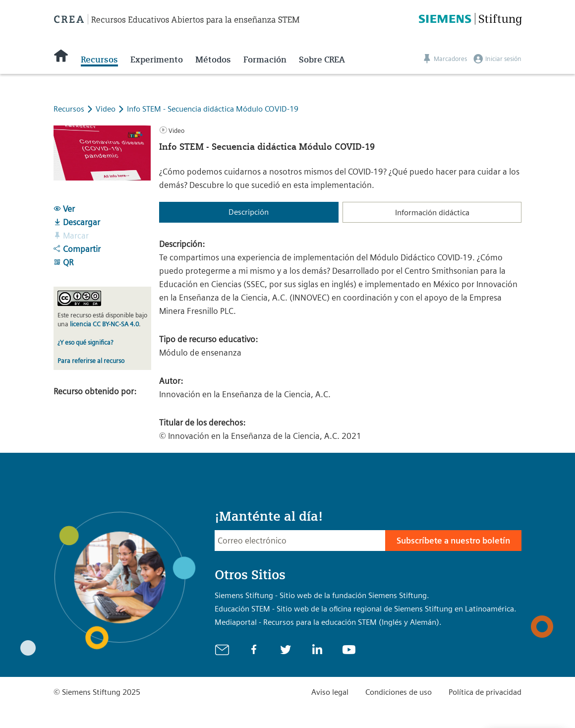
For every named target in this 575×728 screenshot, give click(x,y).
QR (63, 262)
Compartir (77, 249)
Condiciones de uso (399, 692)
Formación (265, 60)
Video (107, 109)
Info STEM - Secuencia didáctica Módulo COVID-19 (213, 109)
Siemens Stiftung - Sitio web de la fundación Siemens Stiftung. (322, 595)
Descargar (77, 222)
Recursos (99, 60)
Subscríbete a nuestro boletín (453, 541)
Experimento (157, 60)
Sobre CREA (322, 60)
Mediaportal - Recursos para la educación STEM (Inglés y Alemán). (328, 622)
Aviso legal (330, 692)
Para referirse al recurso (91, 361)
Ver (64, 209)
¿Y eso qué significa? (85, 342)
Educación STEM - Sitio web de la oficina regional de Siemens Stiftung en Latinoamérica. (366, 609)
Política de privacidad (485, 692)
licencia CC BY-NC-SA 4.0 (104, 324)
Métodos (213, 60)
